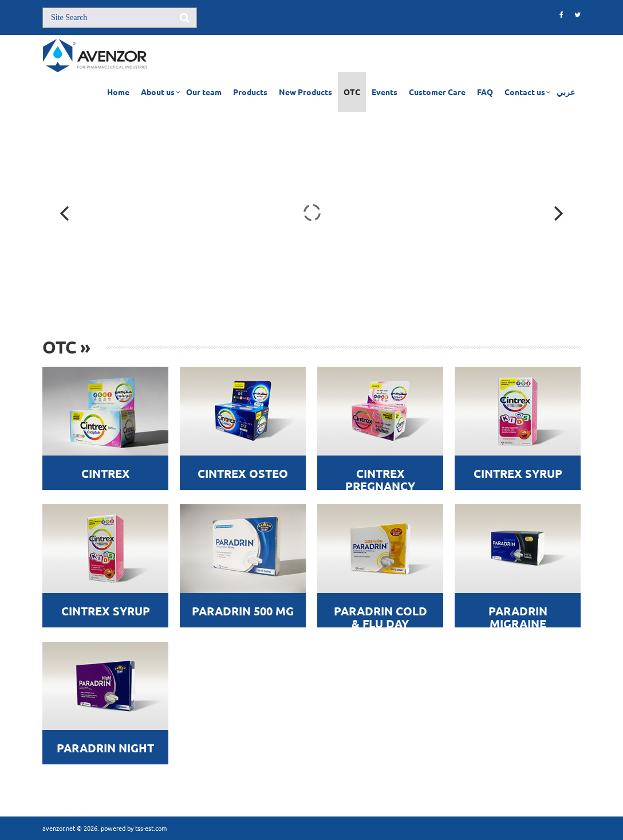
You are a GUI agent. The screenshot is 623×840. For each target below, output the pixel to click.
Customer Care (437, 92)
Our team (204, 92)
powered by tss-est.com (134, 828)
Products (250, 92)
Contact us (525, 92)
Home (118, 92)
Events (385, 92)
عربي (566, 92)
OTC (352, 92)
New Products (305, 92)
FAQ (485, 92)
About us (158, 92)
